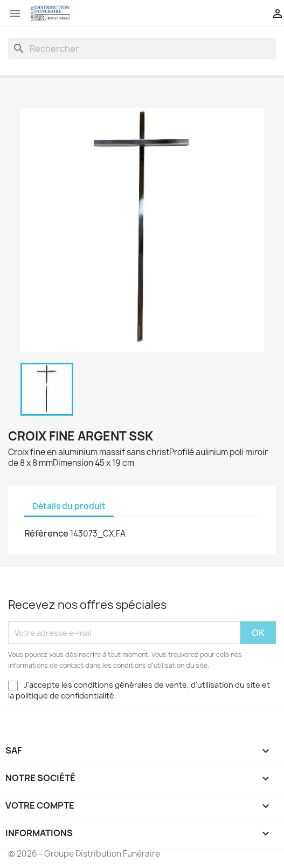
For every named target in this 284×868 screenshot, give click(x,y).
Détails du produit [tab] (69, 506)
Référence (46, 533)
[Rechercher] (142, 49)
